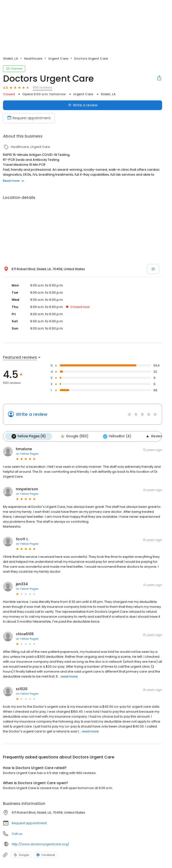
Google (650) (74, 436)
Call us (17, 834)
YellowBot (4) (117, 436)
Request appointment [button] (29, 823)
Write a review (32, 414)
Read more (14, 181)
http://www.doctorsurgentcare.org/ (40, 844)
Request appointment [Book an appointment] (29, 118)
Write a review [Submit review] (83, 105)
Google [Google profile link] (21, 855)
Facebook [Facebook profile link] (46, 855)
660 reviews (43, 87)
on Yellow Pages (27, 454)
